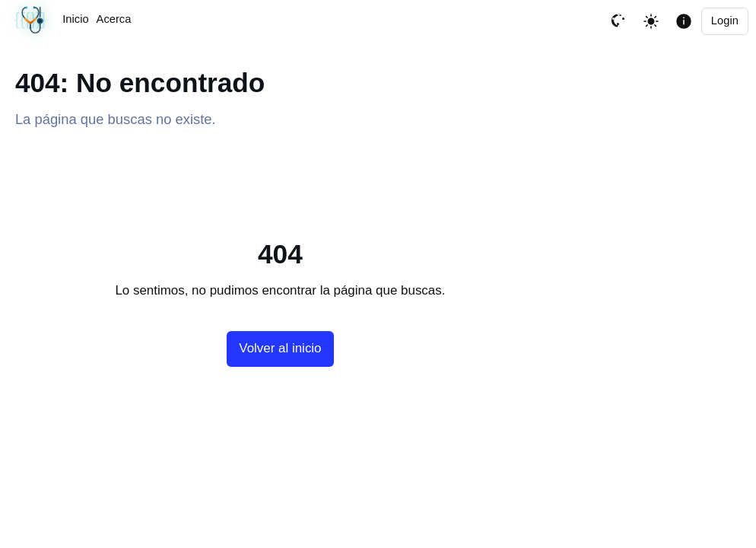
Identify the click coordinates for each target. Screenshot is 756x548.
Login (725, 21)
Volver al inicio (280, 348)
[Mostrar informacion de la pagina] (684, 21)
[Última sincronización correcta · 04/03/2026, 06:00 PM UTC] (31, 21)
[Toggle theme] (651, 21)
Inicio (75, 19)
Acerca (114, 19)
